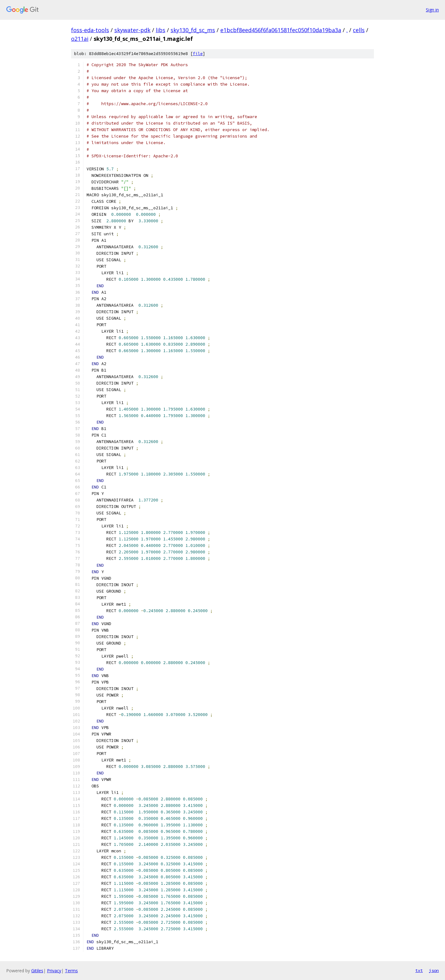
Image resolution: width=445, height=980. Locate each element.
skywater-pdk (132, 30)
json (434, 970)
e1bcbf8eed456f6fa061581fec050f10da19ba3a (281, 30)
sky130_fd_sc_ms (193, 30)
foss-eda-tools (90, 30)
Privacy (54, 971)
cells (359, 30)
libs (161, 30)
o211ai (80, 39)
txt (419, 970)
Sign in (432, 10)
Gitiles (37, 971)
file (198, 54)
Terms (71, 971)
